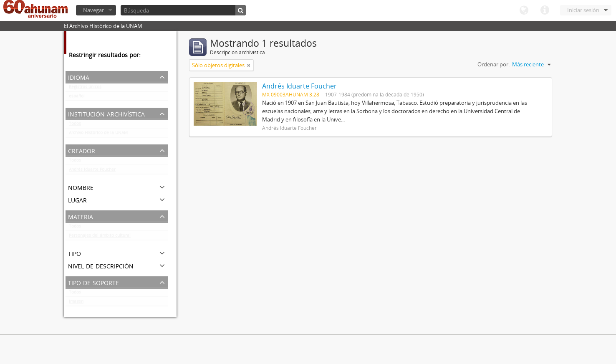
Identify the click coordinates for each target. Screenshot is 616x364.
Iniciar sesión (583, 10)
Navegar (93, 10)
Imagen (76, 303)
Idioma (524, 10)
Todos (75, 125)
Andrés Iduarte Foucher (92, 171)
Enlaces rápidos (545, 10)
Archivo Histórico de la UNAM (98, 134)
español (77, 98)
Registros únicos (85, 88)
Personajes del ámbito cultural (100, 237)
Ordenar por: (494, 64)
